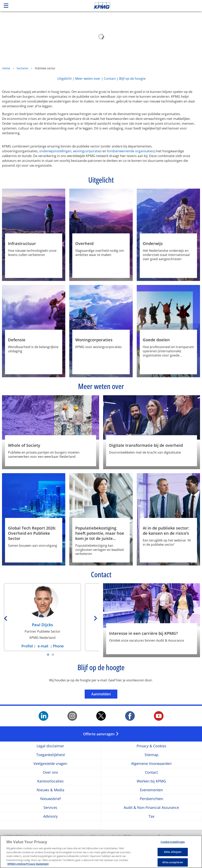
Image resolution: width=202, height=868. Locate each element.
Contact (110, 79)
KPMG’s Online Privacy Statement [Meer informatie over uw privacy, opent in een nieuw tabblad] (28, 864)
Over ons (50, 772)
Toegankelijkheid (50, 755)
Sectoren (23, 68)
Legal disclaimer (50, 746)
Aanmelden (104, 694)
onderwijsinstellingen (55, 151)
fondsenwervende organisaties (130, 151)
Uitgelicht (64, 79)
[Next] (95, 617)
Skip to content (142, 6)
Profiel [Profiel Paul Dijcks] (28, 646)
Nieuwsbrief (50, 799)
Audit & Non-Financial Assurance (151, 808)
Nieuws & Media (50, 790)
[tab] (48, 655)
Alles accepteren (173, 862)
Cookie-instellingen (173, 842)
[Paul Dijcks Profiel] (42, 607)
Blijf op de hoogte (132, 79)
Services (50, 808)
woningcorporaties (87, 151)
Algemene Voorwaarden (151, 764)
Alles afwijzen (173, 852)
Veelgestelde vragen (50, 764)
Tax (151, 816)
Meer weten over (88, 79)
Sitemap (151, 755)
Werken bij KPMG (151, 781)
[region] (101, 852)
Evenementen (151, 790)
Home (6, 68)
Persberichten (151, 799)
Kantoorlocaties (50, 781)
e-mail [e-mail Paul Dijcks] (43, 646)
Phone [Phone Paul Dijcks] (58, 646)
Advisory (50, 816)
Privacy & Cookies (151, 746)
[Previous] (6, 617)
